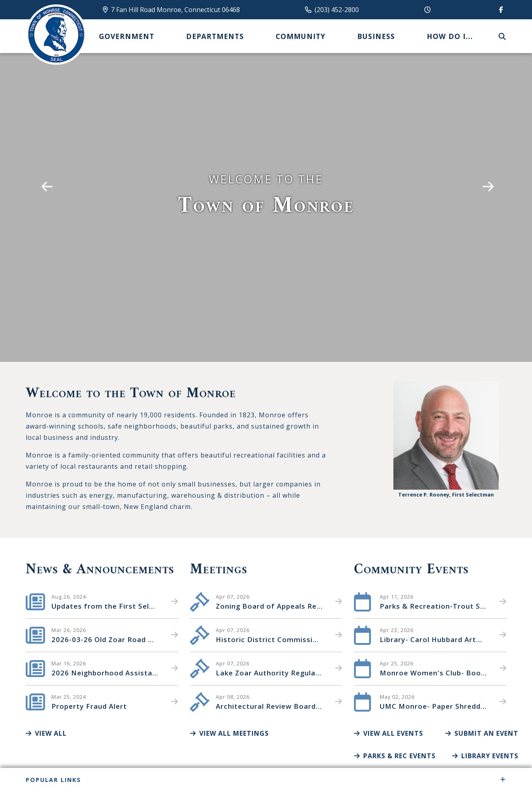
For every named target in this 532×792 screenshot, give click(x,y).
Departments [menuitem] (215, 36)
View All (46, 733)
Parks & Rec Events (395, 756)
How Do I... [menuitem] (450, 36)
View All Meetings (229, 733)
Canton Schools (56, 35)
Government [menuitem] (127, 36)
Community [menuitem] (301, 36)
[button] (45, 181)
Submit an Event (482, 733)
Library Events (485, 756)
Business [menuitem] (376, 36)
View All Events (389, 733)
